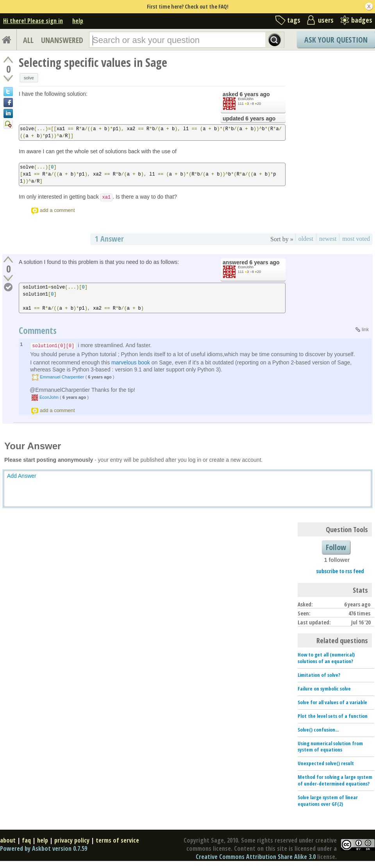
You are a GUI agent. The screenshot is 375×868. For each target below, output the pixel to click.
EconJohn (246, 99)
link (365, 330)
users (326, 20)
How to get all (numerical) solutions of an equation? (326, 658)
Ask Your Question (336, 40)
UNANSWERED (62, 40)
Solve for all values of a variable (332, 702)
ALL (28, 40)
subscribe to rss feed (340, 571)
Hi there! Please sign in (33, 21)
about (8, 840)
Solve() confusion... (318, 730)
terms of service (117, 840)
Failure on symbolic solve (324, 689)
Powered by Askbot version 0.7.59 (44, 848)
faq (26, 840)
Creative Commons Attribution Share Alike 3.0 (256, 857)
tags (294, 20)
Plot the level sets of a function (333, 716)
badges (362, 20)
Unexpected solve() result (326, 763)
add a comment (57, 210)
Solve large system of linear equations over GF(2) (328, 801)
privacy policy (72, 840)
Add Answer (22, 476)
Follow (336, 547)
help (78, 21)
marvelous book (131, 362)
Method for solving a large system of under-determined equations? (335, 780)
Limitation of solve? (319, 675)
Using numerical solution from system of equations (330, 747)
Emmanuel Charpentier (62, 377)
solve (29, 78)
